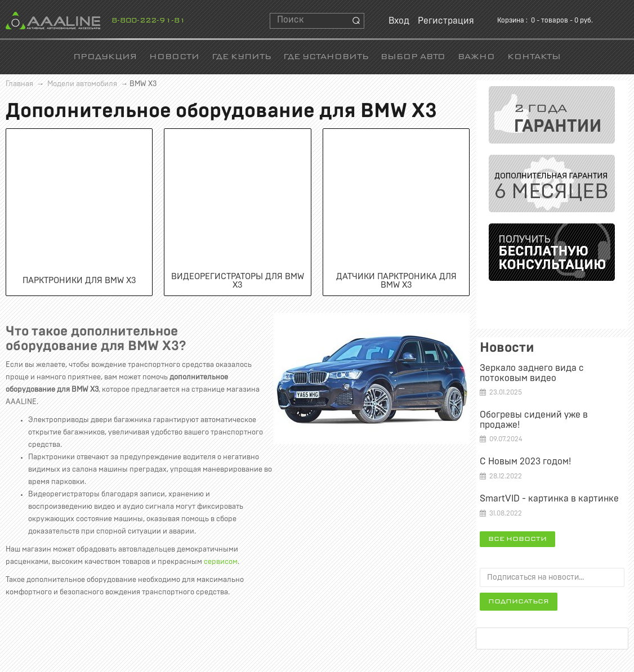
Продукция (105, 57)
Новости (174, 57)
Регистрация (446, 21)
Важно (476, 57)
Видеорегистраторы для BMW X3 (238, 281)
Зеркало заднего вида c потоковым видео (532, 373)
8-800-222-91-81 (148, 21)
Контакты (534, 57)
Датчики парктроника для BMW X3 (396, 281)
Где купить (241, 57)
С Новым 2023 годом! (525, 462)
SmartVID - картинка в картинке (549, 499)
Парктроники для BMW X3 (79, 281)
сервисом (221, 562)
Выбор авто (413, 57)
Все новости (517, 539)
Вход (399, 21)
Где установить (326, 57)
